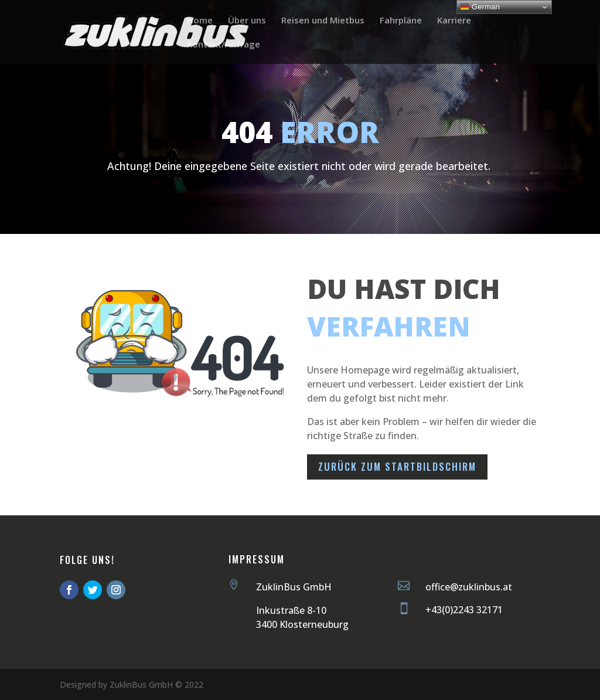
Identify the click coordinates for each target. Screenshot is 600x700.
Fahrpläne (401, 21)
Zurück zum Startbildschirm (397, 466)
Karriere (454, 21)
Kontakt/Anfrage (224, 45)
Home (200, 21)
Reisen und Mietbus (323, 21)
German (480, 7)
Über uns (247, 21)
